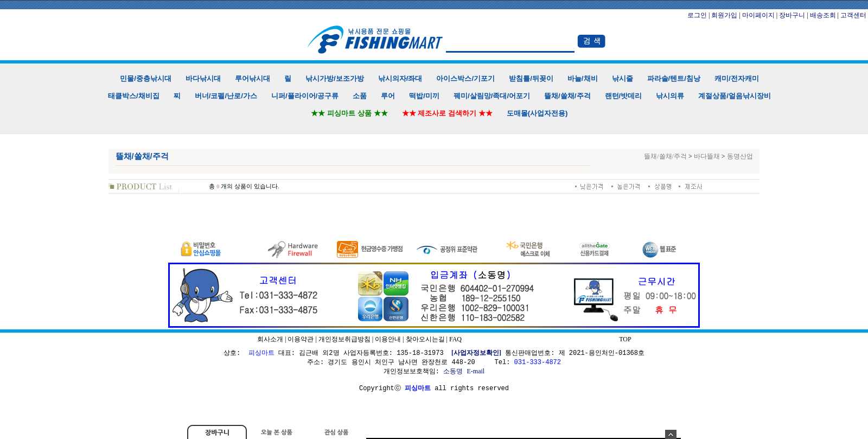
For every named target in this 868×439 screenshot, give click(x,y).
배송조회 (823, 15)
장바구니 (792, 15)
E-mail (476, 371)
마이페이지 (758, 15)
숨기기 (671, 434)
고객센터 (853, 15)
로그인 (697, 15)
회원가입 (724, 15)
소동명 (453, 371)
